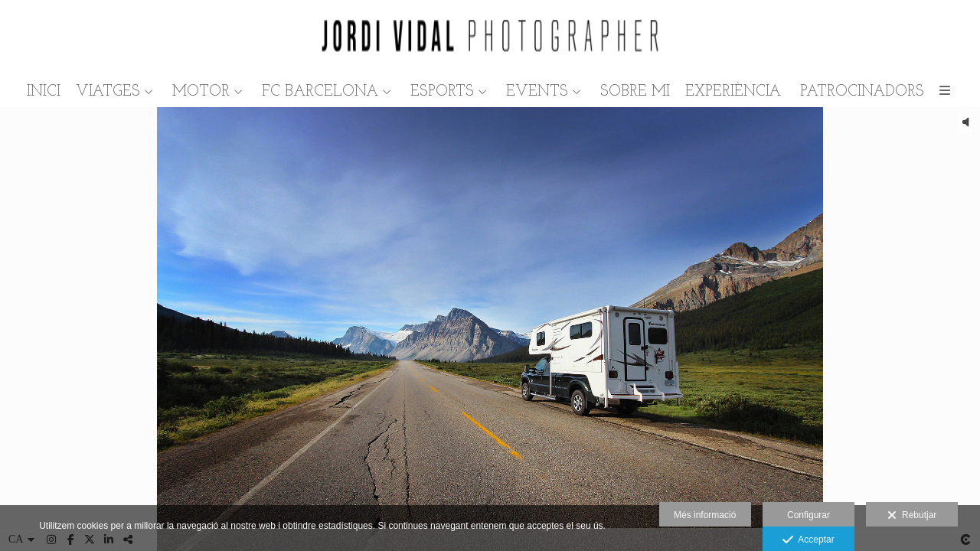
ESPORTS (442, 92)
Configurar (808, 515)
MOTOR (201, 92)
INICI (44, 92)
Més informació (705, 515)
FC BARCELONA (320, 92)
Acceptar (808, 540)
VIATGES (108, 92)
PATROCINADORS (862, 92)
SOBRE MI (635, 92)
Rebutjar (912, 516)
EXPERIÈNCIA (733, 92)
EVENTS (537, 92)
